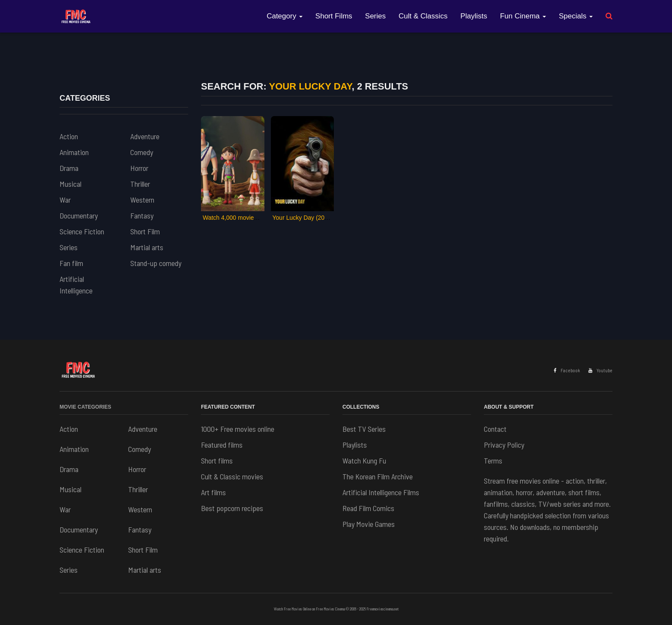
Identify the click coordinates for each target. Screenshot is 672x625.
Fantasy (142, 215)
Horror (139, 168)
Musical (70, 184)
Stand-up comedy (156, 263)
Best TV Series (364, 429)
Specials (576, 16)
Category (285, 16)
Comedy (142, 152)
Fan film (71, 263)
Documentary (79, 215)
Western (142, 200)
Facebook (567, 370)
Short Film (145, 231)
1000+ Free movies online (238, 429)
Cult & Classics (423, 16)
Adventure (145, 136)
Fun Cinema (523, 16)
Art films (213, 492)
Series (375, 16)
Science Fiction (82, 231)
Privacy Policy (504, 445)
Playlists (474, 16)
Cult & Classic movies (232, 476)
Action (69, 136)
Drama (69, 168)
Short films (217, 461)
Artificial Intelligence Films (381, 492)
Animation (74, 152)
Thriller (140, 184)
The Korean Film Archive (378, 476)
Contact (495, 429)
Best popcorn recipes (232, 508)
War (65, 200)
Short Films (334, 16)
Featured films (222, 445)
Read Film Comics (368, 508)
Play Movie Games (369, 524)
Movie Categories (85, 407)
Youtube (600, 370)
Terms (493, 461)
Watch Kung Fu (364, 461)
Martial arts (147, 247)
